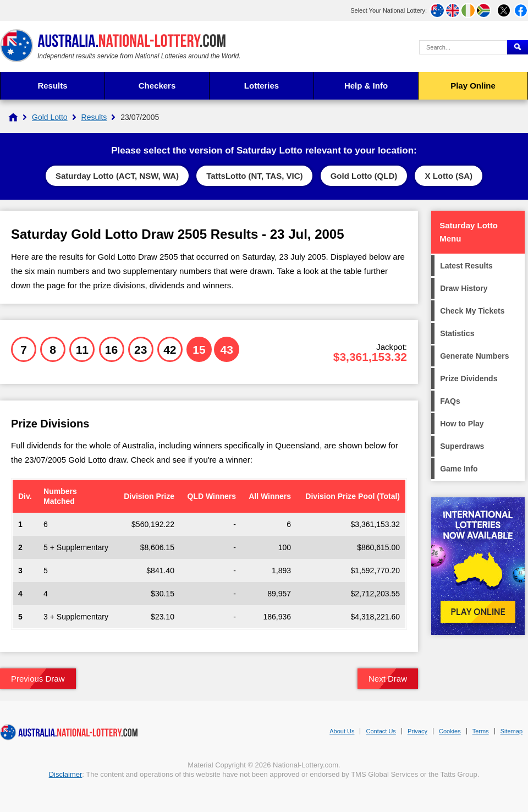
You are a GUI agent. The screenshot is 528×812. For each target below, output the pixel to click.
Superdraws (462, 446)
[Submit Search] (518, 47)
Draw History (464, 288)
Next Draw (388, 679)
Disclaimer (66, 774)
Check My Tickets (472, 311)
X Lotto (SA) (449, 176)
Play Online (473, 86)
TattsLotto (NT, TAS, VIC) (254, 176)
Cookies (450, 731)
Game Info (459, 469)
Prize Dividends (469, 378)
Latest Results (466, 266)
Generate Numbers (474, 356)
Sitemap (512, 731)
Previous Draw (38, 679)
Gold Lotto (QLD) (364, 176)
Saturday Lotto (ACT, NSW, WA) (117, 176)
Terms (481, 731)
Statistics (457, 333)
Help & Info (366, 86)
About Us (342, 731)
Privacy (417, 731)
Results (52, 86)
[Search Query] (463, 47)
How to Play (462, 424)
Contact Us (381, 731)
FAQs (450, 401)
